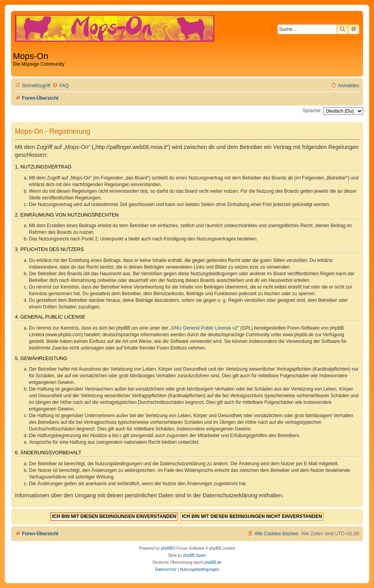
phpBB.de (213, 562)
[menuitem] (60, 86)
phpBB (167, 548)
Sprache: (312, 111)
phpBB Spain (194, 555)
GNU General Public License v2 (204, 328)
